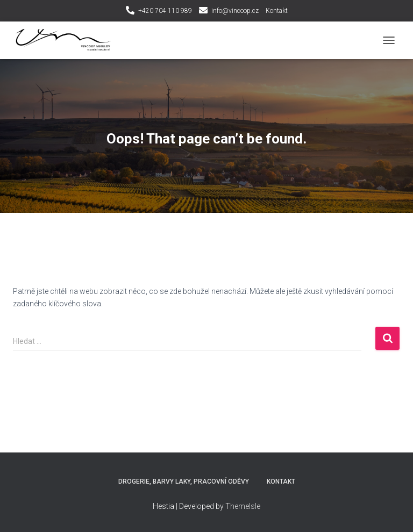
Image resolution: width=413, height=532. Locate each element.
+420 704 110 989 (165, 11)
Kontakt (277, 11)
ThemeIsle (243, 506)
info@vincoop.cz (235, 11)
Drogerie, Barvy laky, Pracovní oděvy (184, 481)
